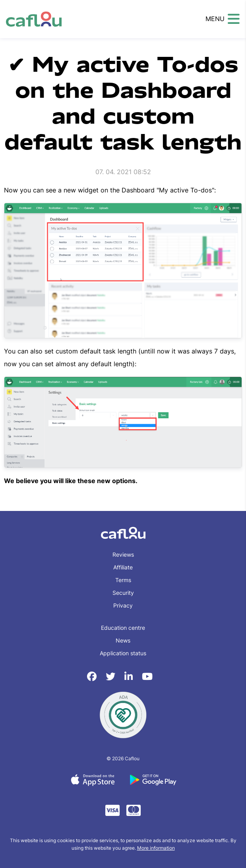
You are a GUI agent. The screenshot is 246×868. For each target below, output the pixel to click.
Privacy (123, 605)
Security (123, 593)
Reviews (123, 554)
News (123, 640)
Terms (123, 580)
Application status (123, 653)
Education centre (123, 628)
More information (156, 848)
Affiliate (123, 567)
